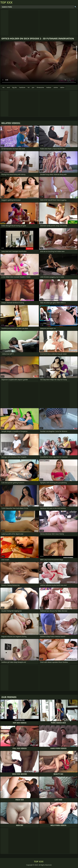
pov (33, 87)
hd (29, 87)
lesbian (49, 87)
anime (56, 87)
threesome (40, 87)
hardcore (22, 87)
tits (3, 87)
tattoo (62, 87)
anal (8, 87)
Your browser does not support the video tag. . (39, 63)
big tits (14, 87)
